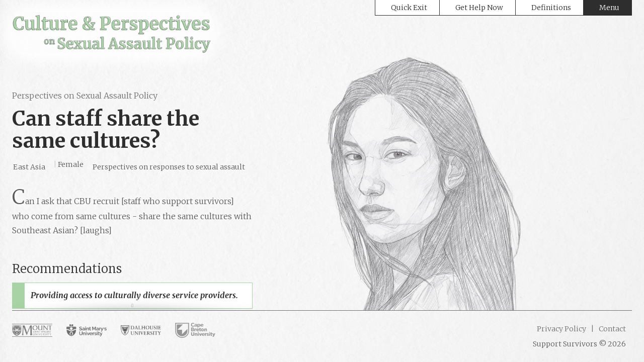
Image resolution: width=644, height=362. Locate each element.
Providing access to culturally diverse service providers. (134, 295)
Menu (609, 8)
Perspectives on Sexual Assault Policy (85, 96)
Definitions (551, 8)
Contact (612, 329)
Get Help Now (479, 8)
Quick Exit (409, 8)
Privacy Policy (561, 329)
